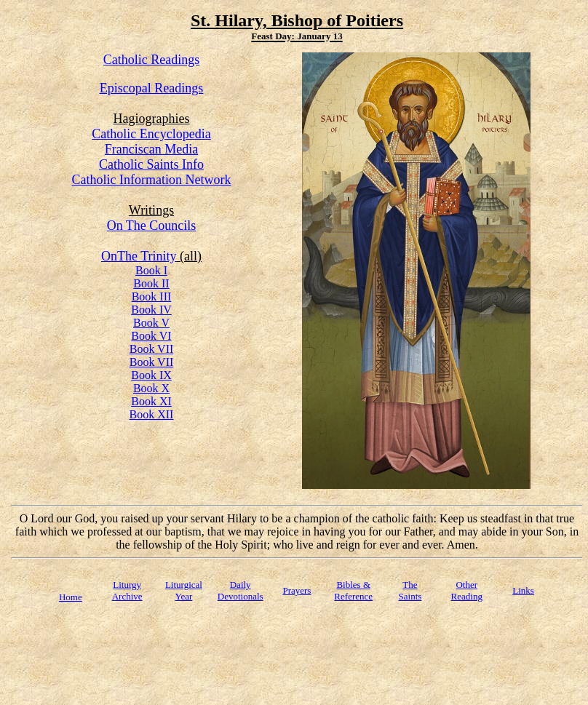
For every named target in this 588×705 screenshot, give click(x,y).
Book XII (152, 414)
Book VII (152, 349)
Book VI (151, 336)
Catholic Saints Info (151, 164)
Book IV (151, 310)
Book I (151, 270)
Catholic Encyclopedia (151, 134)
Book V (151, 323)
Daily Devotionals (241, 590)
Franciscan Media (151, 149)
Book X (151, 388)
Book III (152, 296)
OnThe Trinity (139, 256)
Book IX (151, 375)
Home (71, 597)
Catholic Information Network (152, 180)
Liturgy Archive (127, 590)
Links (523, 590)
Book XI (151, 401)
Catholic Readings (151, 60)
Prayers (297, 590)
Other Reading (467, 590)
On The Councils (152, 226)
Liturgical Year (184, 590)
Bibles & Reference (353, 590)
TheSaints (410, 590)
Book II (151, 283)
